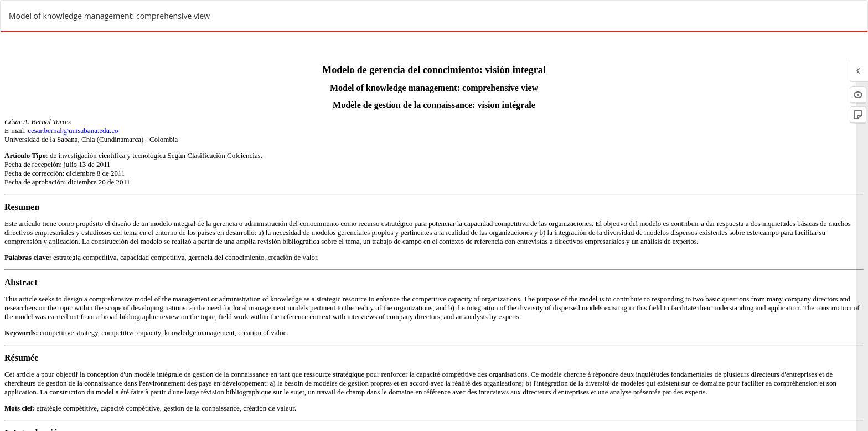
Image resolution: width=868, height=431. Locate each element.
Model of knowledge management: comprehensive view (109, 16)
